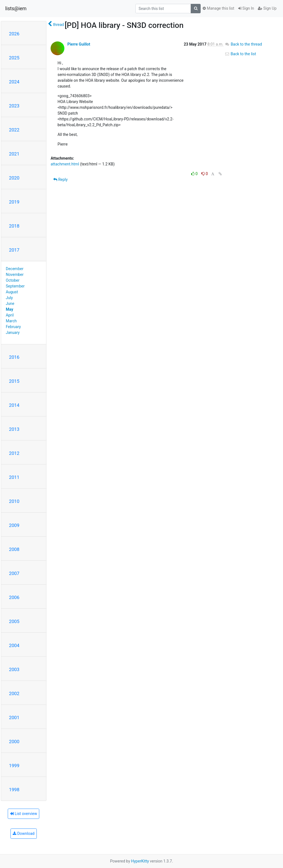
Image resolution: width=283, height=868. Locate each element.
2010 (14, 501)
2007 (14, 573)
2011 (14, 477)
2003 (14, 669)
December (15, 269)
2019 (14, 202)
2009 (14, 525)
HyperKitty (140, 861)
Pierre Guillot (79, 44)
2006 (14, 597)
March (11, 321)
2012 (14, 453)
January (13, 333)
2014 (14, 405)
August (12, 292)
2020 (14, 178)
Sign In (246, 8)
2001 (14, 717)
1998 (14, 790)
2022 (14, 130)
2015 (14, 381)
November (15, 275)
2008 (14, 549)
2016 (14, 357)
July (9, 298)
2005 (14, 621)
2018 (14, 226)
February (13, 327)
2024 (14, 82)
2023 (14, 106)
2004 (14, 645)
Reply (60, 180)
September (15, 286)
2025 (14, 58)
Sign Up (267, 8)
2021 (14, 154)
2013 (14, 429)
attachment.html (65, 164)
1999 (14, 766)
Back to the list (240, 54)
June (10, 304)
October (13, 280)
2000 (14, 742)
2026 (14, 34)
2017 (14, 250)
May (10, 309)
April (10, 315)
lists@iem (16, 9)
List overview (23, 814)
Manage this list (218, 8)
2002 (14, 693)
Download (24, 833)
